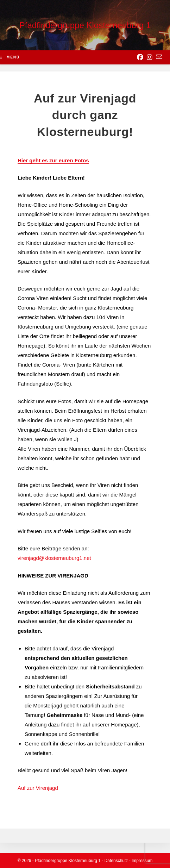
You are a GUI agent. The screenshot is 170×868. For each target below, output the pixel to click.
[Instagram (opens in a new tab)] (150, 57)
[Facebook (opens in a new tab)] (140, 57)
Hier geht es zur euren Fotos (53, 160)
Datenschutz (116, 861)
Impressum (142, 861)
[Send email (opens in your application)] (159, 57)
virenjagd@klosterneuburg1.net (54, 558)
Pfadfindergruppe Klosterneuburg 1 (85, 25)
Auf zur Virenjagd (38, 788)
